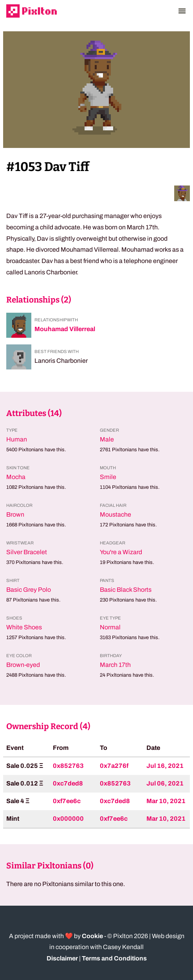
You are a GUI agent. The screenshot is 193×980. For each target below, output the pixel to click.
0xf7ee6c (67, 801)
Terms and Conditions (114, 958)
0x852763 (68, 766)
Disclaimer (62, 958)
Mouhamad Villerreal (65, 329)
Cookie (92, 936)
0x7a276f (114, 766)
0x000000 (68, 819)
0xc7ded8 (68, 783)
